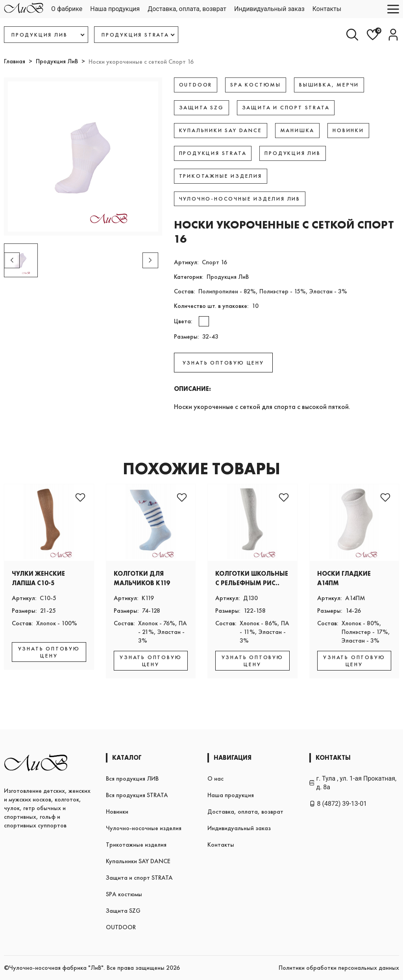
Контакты (327, 9)
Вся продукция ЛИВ (132, 778)
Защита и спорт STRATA (139, 878)
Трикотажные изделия (136, 845)
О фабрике (67, 9)
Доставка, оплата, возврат (187, 9)
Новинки (117, 811)
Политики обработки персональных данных (339, 968)
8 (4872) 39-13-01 (338, 804)
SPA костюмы (124, 894)
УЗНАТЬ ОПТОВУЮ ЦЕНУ (223, 363)
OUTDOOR (121, 927)
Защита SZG (123, 911)
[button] (150, 260)
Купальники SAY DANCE (138, 861)
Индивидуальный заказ (269, 9)
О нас (215, 778)
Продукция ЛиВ (57, 61)
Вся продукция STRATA (137, 795)
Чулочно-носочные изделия (144, 828)
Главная (15, 61)
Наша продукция (115, 9)
